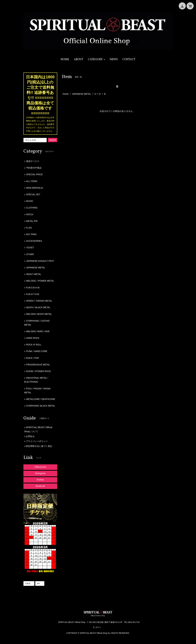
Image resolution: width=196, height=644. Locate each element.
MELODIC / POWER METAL (40, 281)
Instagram (40, 473)
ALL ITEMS (32, 181)
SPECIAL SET (33, 194)
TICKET (30, 248)
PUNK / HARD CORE (37, 351)
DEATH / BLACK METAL (38, 307)
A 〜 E (98, 94)
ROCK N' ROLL (34, 345)
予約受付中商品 (34, 168)
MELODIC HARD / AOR (38, 331)
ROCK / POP (33, 358)
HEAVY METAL (34, 274)
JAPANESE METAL (82, 94)
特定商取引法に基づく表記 (39, 446)
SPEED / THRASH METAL (39, 301)
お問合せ (30, 436)
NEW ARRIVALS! (35, 188)
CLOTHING (32, 208)
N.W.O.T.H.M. (33, 294)
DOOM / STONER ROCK (39, 371)
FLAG (29, 228)
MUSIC (30, 201)
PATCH (30, 214)
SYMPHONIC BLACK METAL (41, 406)
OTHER (30, 254)
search (52, 140)
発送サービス (33, 161)
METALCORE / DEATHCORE (41, 399)
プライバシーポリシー (37, 441)
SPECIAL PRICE (34, 174)
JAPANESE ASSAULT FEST (40, 261)
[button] (96, 59)
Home (66, 94)
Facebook (40, 486)
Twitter (40, 480)
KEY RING (31, 234)
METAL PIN (32, 221)
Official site (40, 467)
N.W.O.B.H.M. (33, 288)
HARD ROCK (33, 338)
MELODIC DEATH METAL (39, 314)
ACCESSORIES (34, 241)
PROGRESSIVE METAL (38, 365)
